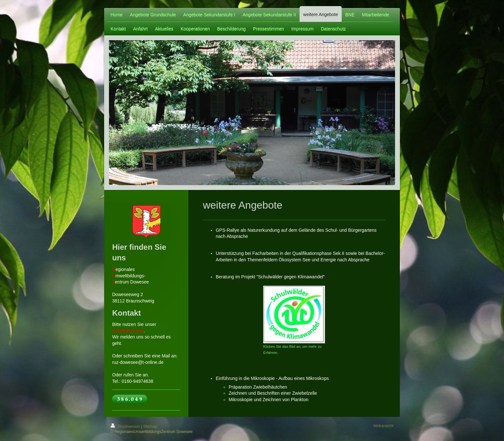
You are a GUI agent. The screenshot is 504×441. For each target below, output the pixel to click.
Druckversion (126, 427)
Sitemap (150, 427)
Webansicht (383, 426)
